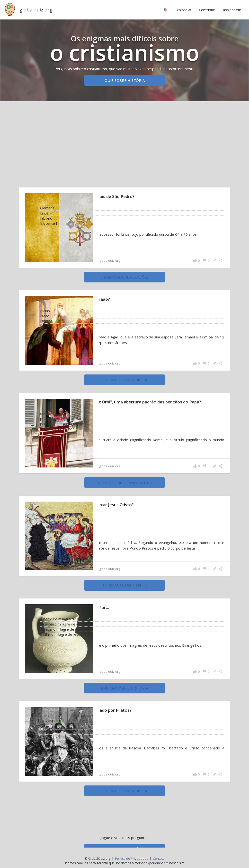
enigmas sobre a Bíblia (125, 380)
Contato (159, 859)
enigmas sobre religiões (124, 277)
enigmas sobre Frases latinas (125, 484)
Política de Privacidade (132, 859)
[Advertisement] (124, 143)
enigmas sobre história (124, 690)
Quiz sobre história (125, 80)
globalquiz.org (36, 10)
